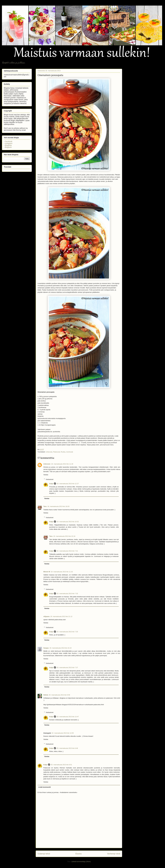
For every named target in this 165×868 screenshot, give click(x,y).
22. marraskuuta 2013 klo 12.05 (63, 733)
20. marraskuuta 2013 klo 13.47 (68, 717)
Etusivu (79, 854)
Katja (51, 484)
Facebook (9, 141)
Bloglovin (8, 147)
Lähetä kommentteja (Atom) (81, 862)
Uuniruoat (69, 452)
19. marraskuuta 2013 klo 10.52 (68, 522)
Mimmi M (47, 572)
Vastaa (46, 475)
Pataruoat (56, 452)
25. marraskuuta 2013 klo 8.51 (61, 765)
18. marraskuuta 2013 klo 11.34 (62, 464)
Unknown (47, 464)
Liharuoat (49, 452)
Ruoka (63, 452)
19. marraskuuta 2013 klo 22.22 (61, 648)
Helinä (46, 695)
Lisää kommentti (45, 787)
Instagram (9, 143)
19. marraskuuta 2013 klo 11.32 (62, 572)
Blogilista (8, 145)
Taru (45, 506)
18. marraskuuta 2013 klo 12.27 (68, 484)
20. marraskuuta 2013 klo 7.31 (67, 551)
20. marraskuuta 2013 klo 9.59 (59, 695)
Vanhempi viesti (114, 854)
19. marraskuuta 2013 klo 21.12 (61, 616)
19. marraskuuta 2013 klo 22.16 (64, 536)
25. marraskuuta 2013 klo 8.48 (67, 748)
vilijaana (46, 616)
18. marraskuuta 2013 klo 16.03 (58, 506)
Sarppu (46, 648)
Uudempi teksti (44, 854)
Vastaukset (50, 479)
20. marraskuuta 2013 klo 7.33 (67, 594)
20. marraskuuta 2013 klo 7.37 (67, 668)
